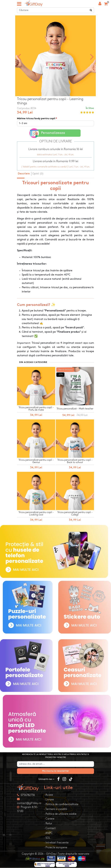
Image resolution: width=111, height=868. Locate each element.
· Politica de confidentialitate (61, 805)
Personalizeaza (48, 133)
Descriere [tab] (24, 174)
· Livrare (49, 800)
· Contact (50, 828)
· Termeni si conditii (55, 809)
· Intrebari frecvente (56, 843)
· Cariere (49, 819)
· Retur (48, 824)
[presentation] (19, 57)
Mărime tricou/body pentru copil (36, 119)
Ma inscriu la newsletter (56, 771)
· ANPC (48, 833)
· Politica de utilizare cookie (60, 814)
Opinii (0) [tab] (38, 174)
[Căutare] (91, 10)
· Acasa (48, 795)
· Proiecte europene (55, 848)
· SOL (47, 838)
